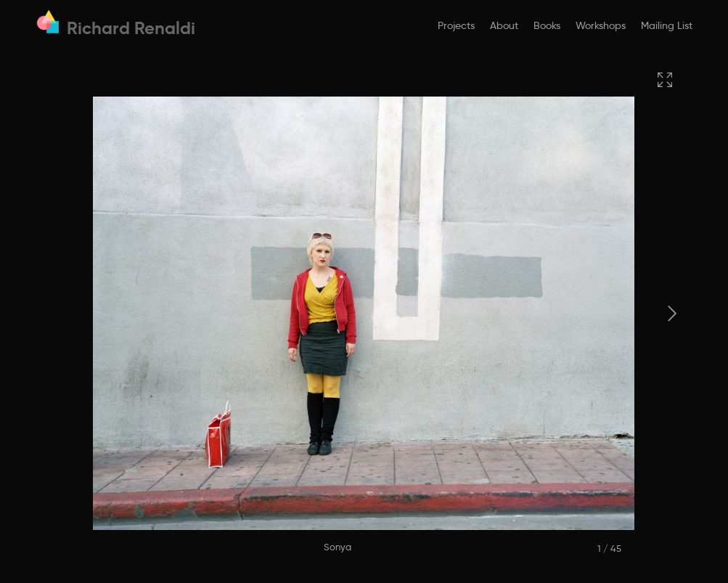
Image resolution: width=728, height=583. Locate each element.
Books (547, 25)
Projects (456, 25)
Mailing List (667, 25)
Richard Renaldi (131, 28)
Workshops (601, 25)
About (504, 25)
